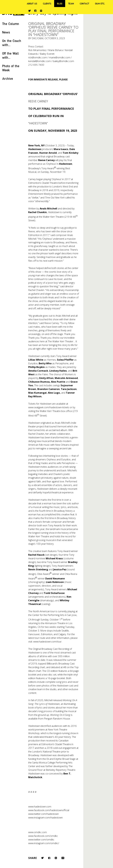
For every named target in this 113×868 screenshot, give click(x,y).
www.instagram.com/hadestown (45, 817)
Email (63, 858)
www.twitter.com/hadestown (43, 814)
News (6, 32)
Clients (47, 4)
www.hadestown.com (40, 806)
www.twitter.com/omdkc (41, 839)
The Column (11, 24)
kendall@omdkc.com (40, 61)
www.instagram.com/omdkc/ (44, 843)
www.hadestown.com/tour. (48, 642)
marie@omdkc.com (60, 57)
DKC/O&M (38, 38)
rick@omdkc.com (38, 57)
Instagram (41, 11)
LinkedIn (56, 858)
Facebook (35, 11)
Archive (8, 79)
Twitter (30, 11)
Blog (60, 4)
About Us (32, 4)
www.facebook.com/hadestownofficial (49, 810)
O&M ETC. (100, 4)
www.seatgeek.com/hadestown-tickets (49, 407)
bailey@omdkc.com (63, 61)
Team (71, 4)
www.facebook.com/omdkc (43, 836)
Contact (84, 4)
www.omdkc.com (38, 832)
